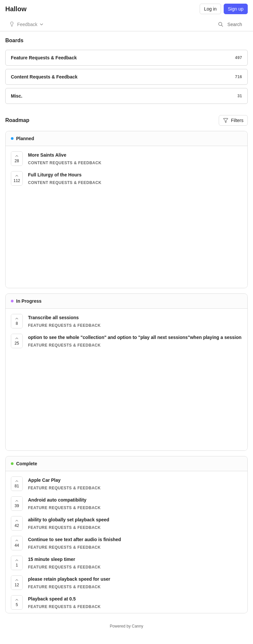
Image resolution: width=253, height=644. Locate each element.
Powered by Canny (126, 626)
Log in (210, 9)
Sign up (236, 9)
